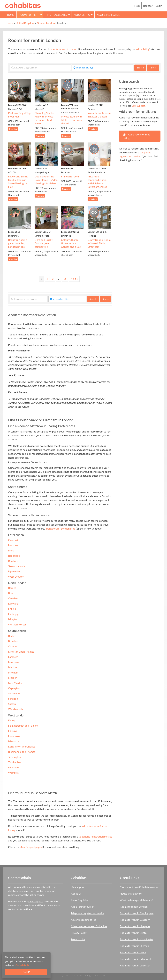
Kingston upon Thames (21, 652)
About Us (76, 893)
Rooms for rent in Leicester (135, 965)
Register (148, 6)
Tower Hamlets (17, 566)
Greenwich (14, 540)
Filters (153, 68)
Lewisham (14, 662)
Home (11, 15)
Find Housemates (56, 15)
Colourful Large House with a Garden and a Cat (71, 243)
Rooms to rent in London (134, 907)
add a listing (143, 49)
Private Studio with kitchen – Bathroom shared (72, 120)
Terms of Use (78, 939)
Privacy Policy (79, 933)
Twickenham (15, 762)
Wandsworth (15, 709)
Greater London (46, 23)
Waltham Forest (17, 624)
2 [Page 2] (47, 279)
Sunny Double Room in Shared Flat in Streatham (99, 243)
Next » (74, 279)
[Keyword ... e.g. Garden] (40, 68)
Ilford (11, 550)
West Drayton (16, 577)
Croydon (13, 646)
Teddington (15, 757)
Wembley (14, 773)
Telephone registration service (88, 913)
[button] (41, 15)
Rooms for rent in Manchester (137, 939)
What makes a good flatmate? (136, 900)
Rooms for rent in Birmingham (137, 913)
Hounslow (14, 736)
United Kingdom (25, 23)
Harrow (12, 731)
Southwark (14, 693)
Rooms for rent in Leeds (133, 952)
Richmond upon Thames (22, 752)
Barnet (12, 588)
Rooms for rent (29, 15)
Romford (13, 561)
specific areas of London (64, 49)
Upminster (14, 571)
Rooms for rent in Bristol (134, 933)
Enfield (12, 609)
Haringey (13, 614)
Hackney (13, 545)
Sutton (12, 704)
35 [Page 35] (65, 279)
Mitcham (13, 672)
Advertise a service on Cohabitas (89, 926)
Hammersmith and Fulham (23, 726)
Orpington (14, 688)
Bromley (13, 641)
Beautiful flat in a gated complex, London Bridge (18, 243)
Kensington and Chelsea (22, 746)
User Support (138, 106)
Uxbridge (13, 767)
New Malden (15, 683)
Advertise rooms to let (83, 920)
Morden (13, 678)
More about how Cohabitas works (139, 887)
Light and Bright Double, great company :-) (44, 243)
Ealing (12, 720)
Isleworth (14, 741)
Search (142, 67)
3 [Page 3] (53, 279)
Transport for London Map (61, 528)
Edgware (13, 603)
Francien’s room (70, 176)
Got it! (26, 972)
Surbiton (13, 699)
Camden (13, 598)
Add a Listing (82, 15)
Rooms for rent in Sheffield (135, 946)
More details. (22, 965)
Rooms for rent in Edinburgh (136, 959)
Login (159, 6)
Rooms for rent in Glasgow (135, 920)
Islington (13, 619)
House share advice (131, 893)
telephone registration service (95, 836)
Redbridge (14, 556)
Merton (12, 667)
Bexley (12, 636)
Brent (11, 593)
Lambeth (13, 657)
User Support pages (31, 847)
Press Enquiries (79, 900)
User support (78, 887)
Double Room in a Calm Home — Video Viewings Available (46, 180)
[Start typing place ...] (103, 68)
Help (137, 6)
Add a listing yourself (83, 907)
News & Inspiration (109, 15)
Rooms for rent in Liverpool (135, 926)
